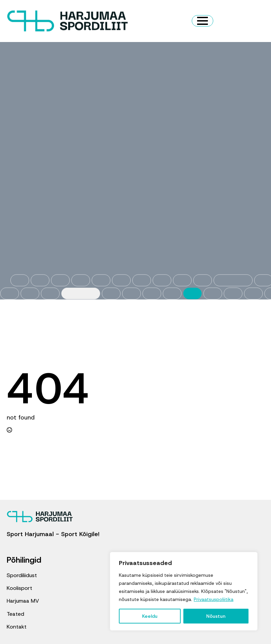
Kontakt (17, 627)
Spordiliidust (22, 575)
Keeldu (150, 616)
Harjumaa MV (23, 601)
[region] (184, 591)
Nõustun (216, 616)
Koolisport (19, 588)
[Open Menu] (202, 21)
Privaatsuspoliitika (214, 599)
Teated (15, 614)
